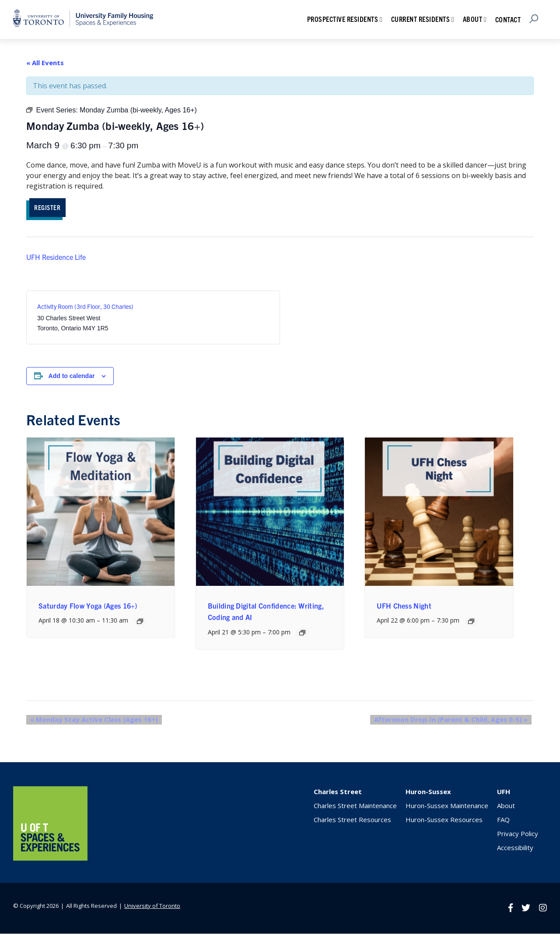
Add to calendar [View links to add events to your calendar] (72, 378)
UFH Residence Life (56, 259)
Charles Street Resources (352, 821)
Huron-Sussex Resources (444, 821)
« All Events (45, 63)
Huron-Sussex (428, 793)
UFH (504, 793)
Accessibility (515, 849)
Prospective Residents (343, 19)
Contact (508, 19)
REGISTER (52, 208)
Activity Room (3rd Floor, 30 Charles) (85, 308)
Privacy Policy (518, 835)
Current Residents (421, 19)
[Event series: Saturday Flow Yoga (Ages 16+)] (140, 623)
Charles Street (338, 793)
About (473, 19)
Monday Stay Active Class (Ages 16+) (90, 721)
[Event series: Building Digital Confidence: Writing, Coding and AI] (302, 634)
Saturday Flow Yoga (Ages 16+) (88, 607)
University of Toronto (152, 907)
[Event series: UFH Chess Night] (471, 623)
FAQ (503, 821)
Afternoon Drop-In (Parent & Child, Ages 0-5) (455, 721)
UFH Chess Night (404, 607)
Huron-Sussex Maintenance (447, 807)
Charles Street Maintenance (355, 807)
